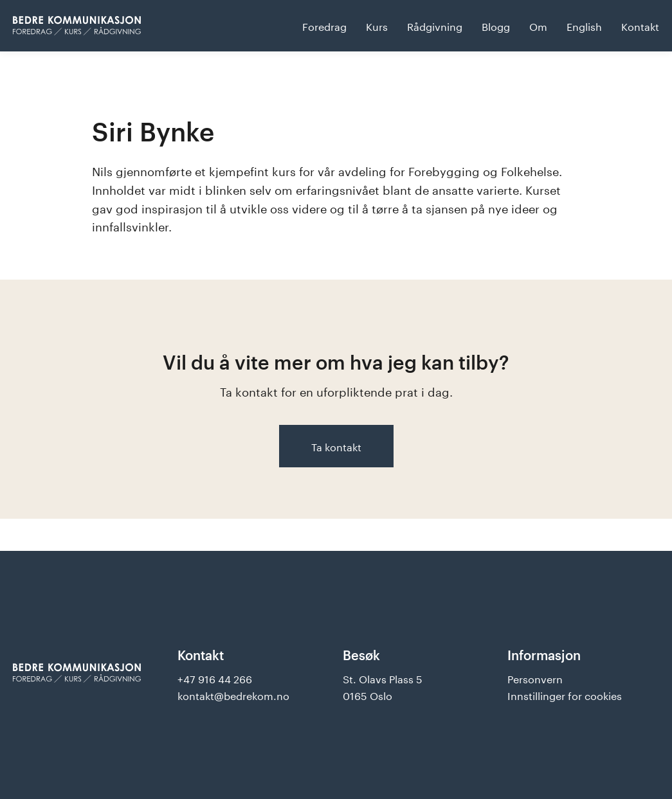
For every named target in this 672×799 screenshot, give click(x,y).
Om (538, 25)
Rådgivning (435, 25)
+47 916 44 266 (215, 678)
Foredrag (324, 25)
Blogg (496, 25)
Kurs (377, 25)
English (584, 25)
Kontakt (640, 25)
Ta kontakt (336, 446)
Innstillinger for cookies (565, 695)
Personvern (535, 678)
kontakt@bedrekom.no (233, 695)
